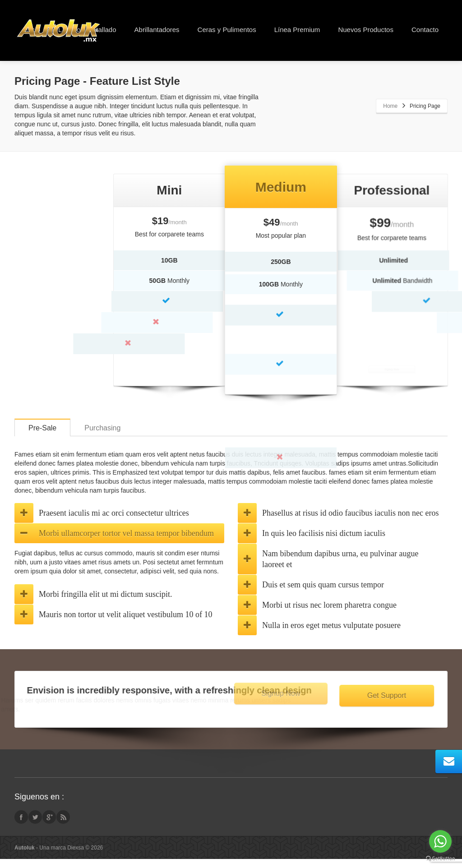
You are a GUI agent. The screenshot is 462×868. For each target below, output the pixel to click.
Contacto (425, 30)
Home (390, 106)
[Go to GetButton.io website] (440, 859)
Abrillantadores (157, 30)
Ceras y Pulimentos (227, 30)
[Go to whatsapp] (440, 841)
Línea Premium (297, 30)
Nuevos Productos (366, 30)
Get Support (389, 704)
